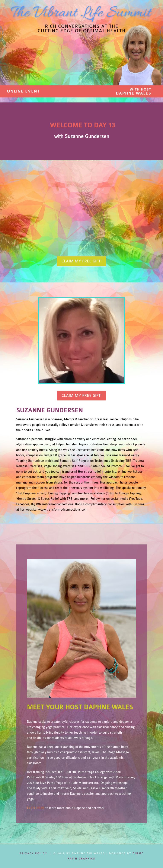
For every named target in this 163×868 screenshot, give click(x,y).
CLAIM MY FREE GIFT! (81, 261)
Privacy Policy (33, 853)
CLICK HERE (36, 808)
